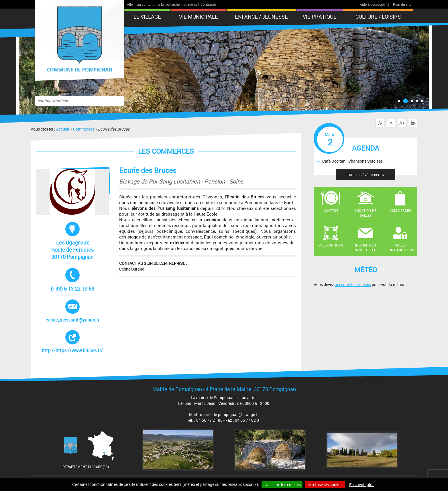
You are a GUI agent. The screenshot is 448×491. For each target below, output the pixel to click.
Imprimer (414, 123)
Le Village (147, 17)
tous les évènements (366, 174)
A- (380, 123)
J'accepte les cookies (282, 485)
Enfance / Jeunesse (261, 17)
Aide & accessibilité (375, 4)
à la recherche (169, 4)
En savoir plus (362, 485)
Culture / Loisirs (378, 17)
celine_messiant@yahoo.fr (72, 311)
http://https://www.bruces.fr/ (74, 342)
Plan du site (402, 4)
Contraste (208, 4)
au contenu (146, 4)
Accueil (63, 129)
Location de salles (366, 213)
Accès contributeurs (400, 248)
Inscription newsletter (366, 248)
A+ (402, 123)
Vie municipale (199, 17)
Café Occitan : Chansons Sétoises (352, 161)
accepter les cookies (353, 284)
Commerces (84, 129)
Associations (331, 245)
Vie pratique (320, 17)
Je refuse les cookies (325, 485)
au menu (190, 4)
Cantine (331, 210)
